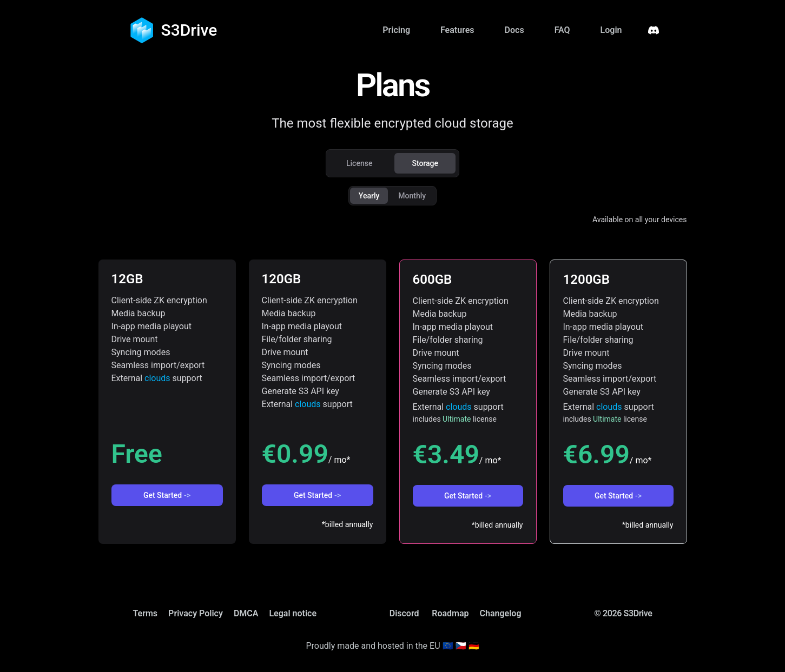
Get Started (167, 495)
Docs (514, 30)
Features (457, 30)
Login (611, 30)
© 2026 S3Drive (623, 613)
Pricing (396, 30)
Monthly (412, 196)
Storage (425, 163)
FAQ (562, 30)
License (359, 163)
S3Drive (189, 30)
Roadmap (450, 613)
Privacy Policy (196, 613)
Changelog (501, 613)
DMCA (246, 613)
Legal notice (293, 613)
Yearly (369, 196)
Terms (146, 613)
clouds (157, 378)
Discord (404, 613)
